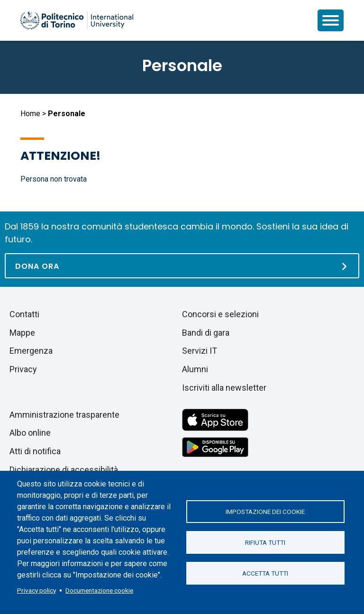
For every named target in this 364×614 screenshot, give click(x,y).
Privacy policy (36, 590)
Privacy (23, 369)
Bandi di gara (206, 333)
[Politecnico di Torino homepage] (77, 20)
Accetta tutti (265, 573)
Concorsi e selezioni (220, 314)
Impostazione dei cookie (265, 512)
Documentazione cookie (99, 590)
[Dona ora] (182, 266)
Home (30, 114)
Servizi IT (200, 351)
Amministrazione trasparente (64, 415)
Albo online (30, 433)
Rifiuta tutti (265, 542)
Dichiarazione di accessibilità (64, 470)
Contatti (24, 314)
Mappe (22, 333)
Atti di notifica (35, 451)
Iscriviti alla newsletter (224, 388)
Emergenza (31, 351)
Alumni (195, 369)
